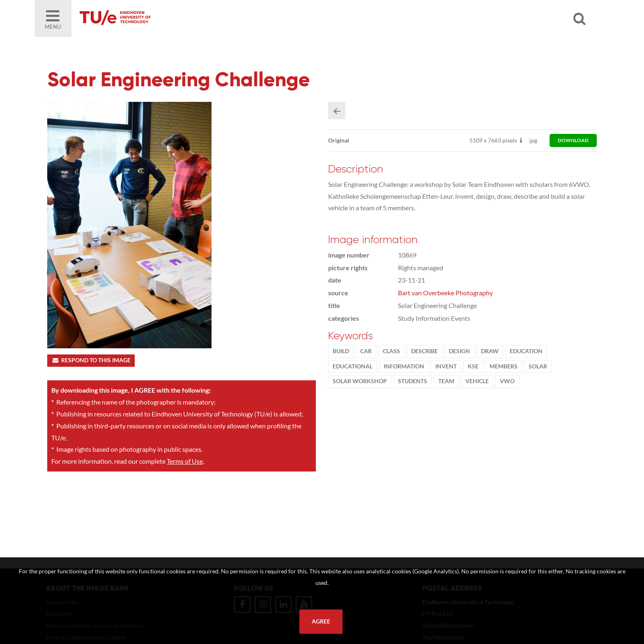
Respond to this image (91, 360)
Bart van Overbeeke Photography (445, 293)
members (504, 366)
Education (526, 351)
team (446, 381)
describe (424, 351)
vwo (507, 381)
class (391, 351)
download (573, 140)
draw (490, 351)
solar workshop (360, 381)
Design (459, 351)
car (366, 351)
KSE (473, 366)
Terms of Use (185, 461)
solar (538, 366)
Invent (446, 366)
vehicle (477, 381)
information (404, 366)
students (413, 381)
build (341, 351)
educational (353, 366)
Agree (321, 621)
